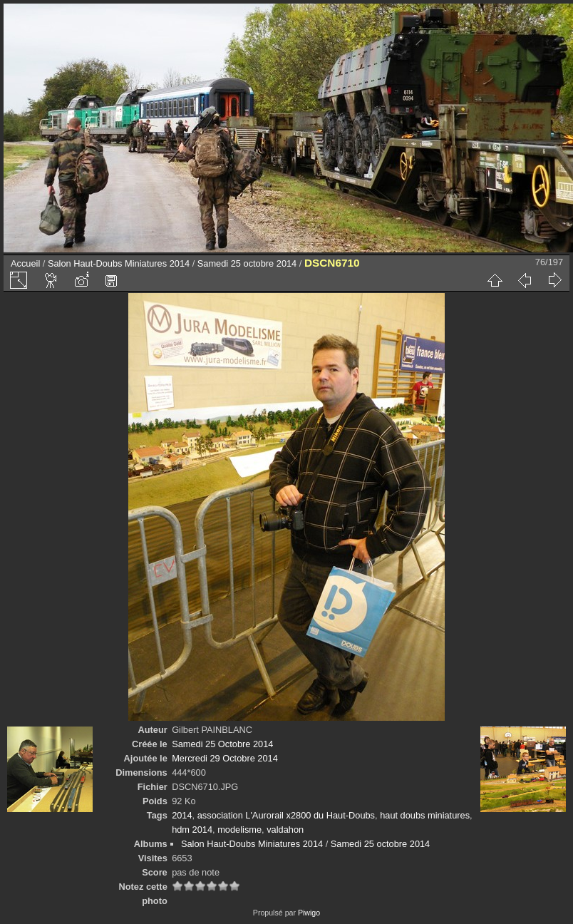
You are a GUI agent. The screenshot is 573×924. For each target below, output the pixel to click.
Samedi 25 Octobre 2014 (222, 744)
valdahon (285, 830)
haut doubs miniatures (425, 815)
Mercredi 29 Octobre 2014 (225, 758)
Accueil (25, 263)
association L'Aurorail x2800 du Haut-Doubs (286, 815)
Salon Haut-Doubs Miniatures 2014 (119, 263)
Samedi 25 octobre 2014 (247, 263)
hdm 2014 (192, 830)
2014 (182, 815)
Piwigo (309, 913)
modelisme (239, 830)
